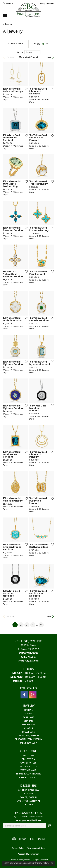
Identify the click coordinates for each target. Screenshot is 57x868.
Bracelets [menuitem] (28, 732)
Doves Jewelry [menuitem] (29, 797)
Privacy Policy (28, 777)
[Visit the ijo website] (42, 839)
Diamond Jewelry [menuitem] (28, 735)
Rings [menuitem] (28, 714)
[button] (8, 3)
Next (49, 57)
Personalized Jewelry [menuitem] (29, 739)
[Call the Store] (29, 653)
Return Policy (28, 766)
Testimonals (28, 770)
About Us (28, 755)
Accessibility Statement (28, 854)
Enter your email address (29, 820)
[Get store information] (28, 661)
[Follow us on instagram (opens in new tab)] (33, 695)
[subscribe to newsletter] (50, 826)
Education (28, 759)
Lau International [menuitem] (29, 801)
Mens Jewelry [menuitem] (28, 743)
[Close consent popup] (52, 863)
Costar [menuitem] (29, 794)
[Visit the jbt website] (32, 839)
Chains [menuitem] (29, 728)
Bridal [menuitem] (28, 710)
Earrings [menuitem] (29, 717)
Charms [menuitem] (28, 721)
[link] (47, 3)
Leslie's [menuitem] (28, 805)
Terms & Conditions (28, 774)
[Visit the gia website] (23, 839)
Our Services (28, 763)
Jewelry (9, 24)
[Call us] (28, 657)
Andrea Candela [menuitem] (28, 790)
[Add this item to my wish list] (25, 89)
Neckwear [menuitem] (28, 725)
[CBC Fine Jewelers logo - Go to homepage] (28, 10)
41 (41, 625)
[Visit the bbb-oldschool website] (14, 839)
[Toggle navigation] (5, 15)
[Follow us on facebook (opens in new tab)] (24, 695)
